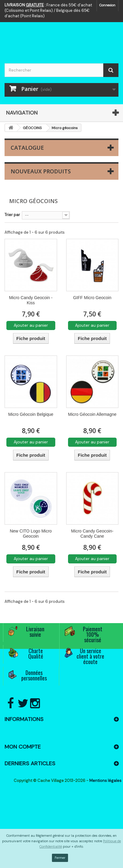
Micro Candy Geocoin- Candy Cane (92, 534)
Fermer (60, 858)
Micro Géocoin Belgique (31, 414)
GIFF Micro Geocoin (92, 298)
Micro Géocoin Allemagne (92, 414)
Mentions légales (105, 781)
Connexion (107, 5)
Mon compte (23, 747)
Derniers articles (30, 763)
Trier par (12, 215)
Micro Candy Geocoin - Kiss (31, 300)
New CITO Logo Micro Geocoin (31, 534)
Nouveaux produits (41, 171)
